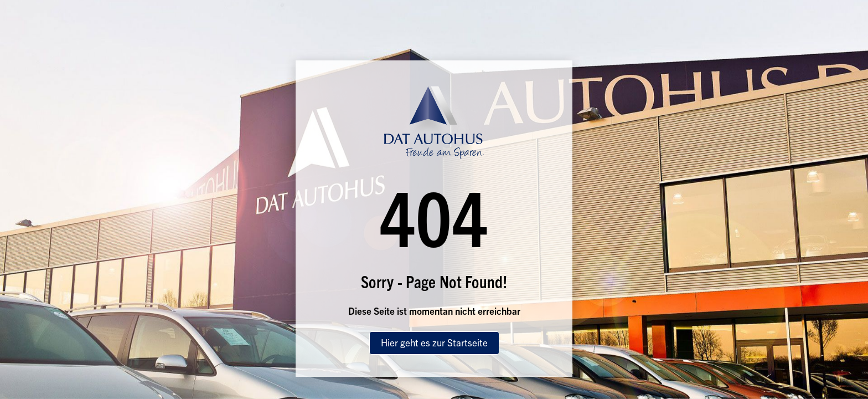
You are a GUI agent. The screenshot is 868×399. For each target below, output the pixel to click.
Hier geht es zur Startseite (434, 342)
